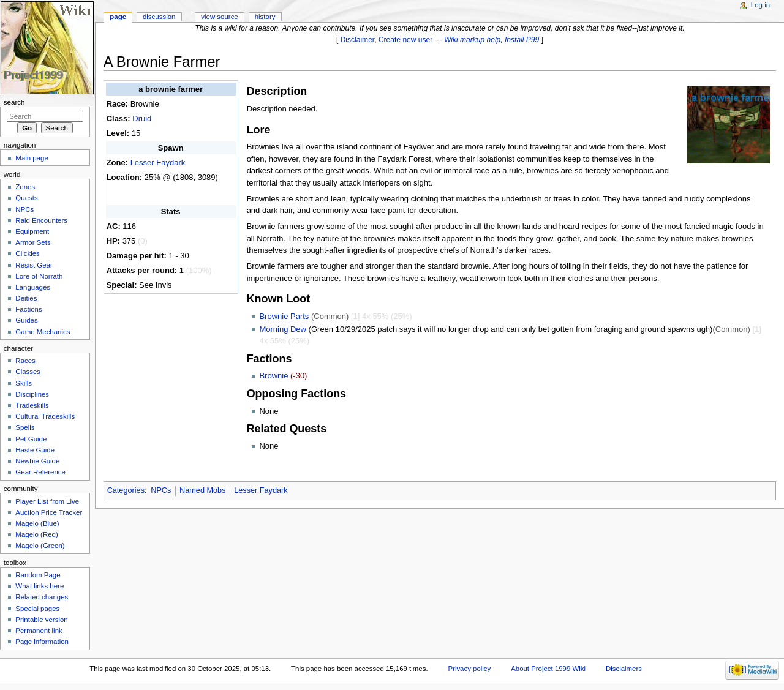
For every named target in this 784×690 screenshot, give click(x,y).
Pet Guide (31, 439)
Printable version (41, 620)
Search (14, 102)
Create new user (405, 40)
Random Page (38, 575)
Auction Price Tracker (49, 512)
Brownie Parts (284, 316)
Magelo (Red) (36, 534)
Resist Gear (34, 265)
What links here (40, 586)
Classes (28, 372)
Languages (33, 287)
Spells (25, 427)
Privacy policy (469, 669)
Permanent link (39, 631)
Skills (24, 383)
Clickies (27, 253)
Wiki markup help (472, 40)
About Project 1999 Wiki (548, 669)
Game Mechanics (43, 332)
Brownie (273, 376)
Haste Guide (35, 450)
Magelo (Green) (40, 546)
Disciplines (32, 394)
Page (118, 17)
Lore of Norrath (39, 276)
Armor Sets (33, 242)
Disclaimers (624, 669)
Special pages (37, 609)
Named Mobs (202, 490)
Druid (142, 118)
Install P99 (522, 40)
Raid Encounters (41, 220)
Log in (760, 5)
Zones (25, 187)
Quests (26, 198)
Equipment (32, 231)
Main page (32, 158)
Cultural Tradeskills (45, 416)
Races (25, 361)
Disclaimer (358, 40)
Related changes (42, 597)
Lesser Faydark (158, 163)
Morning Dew (283, 329)
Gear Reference (40, 472)
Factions (28, 309)
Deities (26, 298)
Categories (126, 490)
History (265, 17)
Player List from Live (47, 501)
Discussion (159, 17)
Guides (26, 320)
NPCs (161, 490)
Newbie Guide (37, 461)
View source (219, 17)
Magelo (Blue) (37, 523)
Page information (42, 642)
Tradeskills (32, 405)
